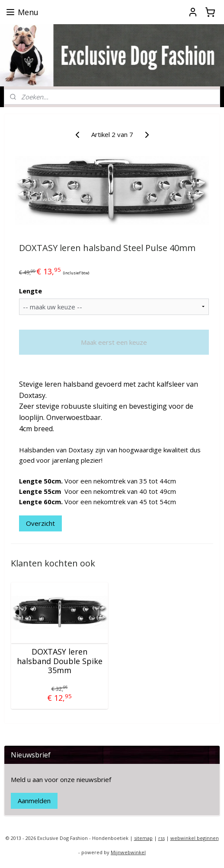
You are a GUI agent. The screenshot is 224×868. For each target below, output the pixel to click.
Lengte (30, 291)
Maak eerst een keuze (114, 342)
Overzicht (40, 523)
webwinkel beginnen (195, 838)
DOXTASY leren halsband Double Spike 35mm (60, 661)
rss (162, 838)
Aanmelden (34, 801)
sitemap (143, 838)
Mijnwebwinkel (128, 852)
